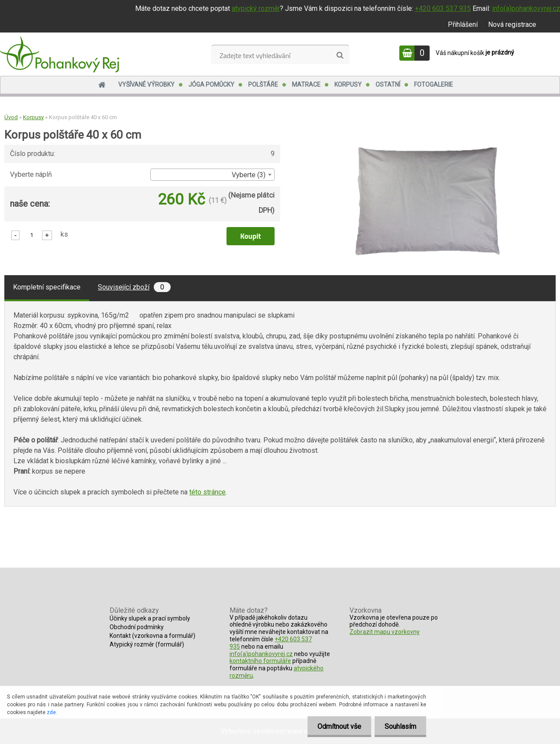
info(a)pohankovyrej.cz (526, 8)
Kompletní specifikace (47, 287)
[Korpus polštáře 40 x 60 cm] (427, 144)
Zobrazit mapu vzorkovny (385, 632)
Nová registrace (512, 24)
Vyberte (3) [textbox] (249, 175)
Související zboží (134, 287)
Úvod (11, 117)
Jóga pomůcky (211, 84)
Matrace (306, 84)
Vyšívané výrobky (146, 84)
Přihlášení (463, 24)
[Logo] (60, 54)
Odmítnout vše (337, 726)
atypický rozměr (256, 8)
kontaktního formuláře (260, 661)
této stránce (207, 492)
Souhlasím (400, 726)
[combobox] (212, 175)
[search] (340, 55)
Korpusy (348, 84)
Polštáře (263, 84)
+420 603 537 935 (443, 8)
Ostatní (388, 84)
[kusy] (32, 235)
